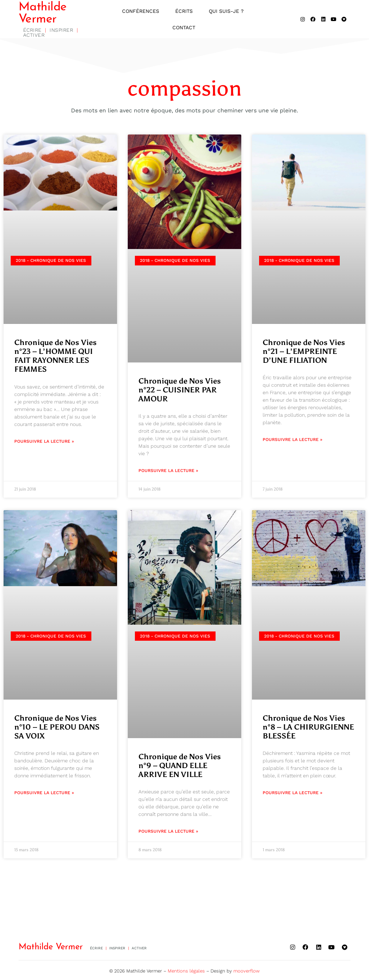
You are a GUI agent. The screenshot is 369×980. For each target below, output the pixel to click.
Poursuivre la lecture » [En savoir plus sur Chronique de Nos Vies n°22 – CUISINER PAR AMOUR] (168, 471)
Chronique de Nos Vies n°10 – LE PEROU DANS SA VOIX (57, 727)
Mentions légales (186, 969)
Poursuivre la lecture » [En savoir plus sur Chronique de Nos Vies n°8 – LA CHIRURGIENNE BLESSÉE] (292, 793)
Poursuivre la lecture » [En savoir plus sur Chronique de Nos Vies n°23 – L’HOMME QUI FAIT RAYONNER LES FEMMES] (44, 442)
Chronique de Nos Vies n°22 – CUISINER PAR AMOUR (180, 391)
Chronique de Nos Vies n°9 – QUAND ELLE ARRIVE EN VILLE (180, 766)
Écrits (184, 11)
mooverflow (247, 969)
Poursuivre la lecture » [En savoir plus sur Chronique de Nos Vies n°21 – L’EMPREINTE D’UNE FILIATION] (292, 440)
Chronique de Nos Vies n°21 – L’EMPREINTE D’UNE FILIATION (304, 352)
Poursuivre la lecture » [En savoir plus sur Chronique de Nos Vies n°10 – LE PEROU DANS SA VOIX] (44, 793)
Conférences (141, 11)
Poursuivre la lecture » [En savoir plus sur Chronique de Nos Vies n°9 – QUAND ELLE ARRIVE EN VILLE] (168, 832)
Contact (184, 28)
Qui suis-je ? (226, 11)
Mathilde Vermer (43, 14)
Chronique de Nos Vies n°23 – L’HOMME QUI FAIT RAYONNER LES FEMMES (55, 357)
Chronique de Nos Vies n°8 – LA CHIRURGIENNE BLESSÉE (308, 727)
